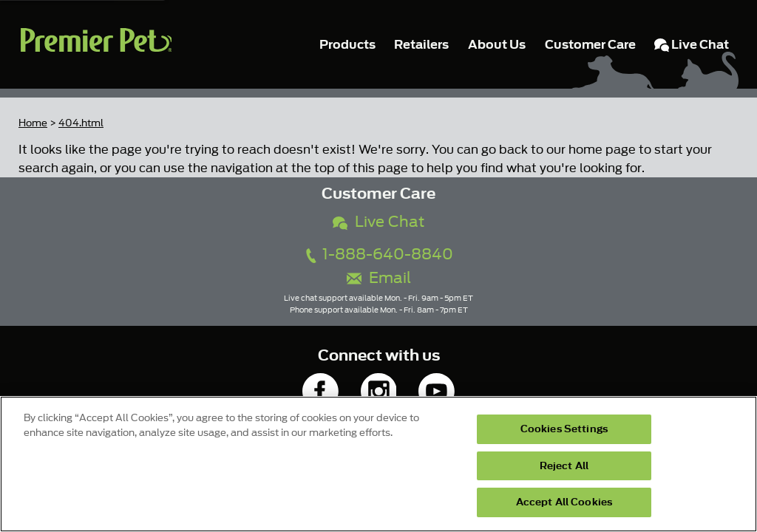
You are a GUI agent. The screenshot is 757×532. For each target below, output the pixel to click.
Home (33, 123)
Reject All (564, 466)
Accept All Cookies (564, 502)
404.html (81, 123)
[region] (378, 464)
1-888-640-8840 (378, 255)
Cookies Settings (564, 429)
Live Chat (378, 222)
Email (379, 278)
